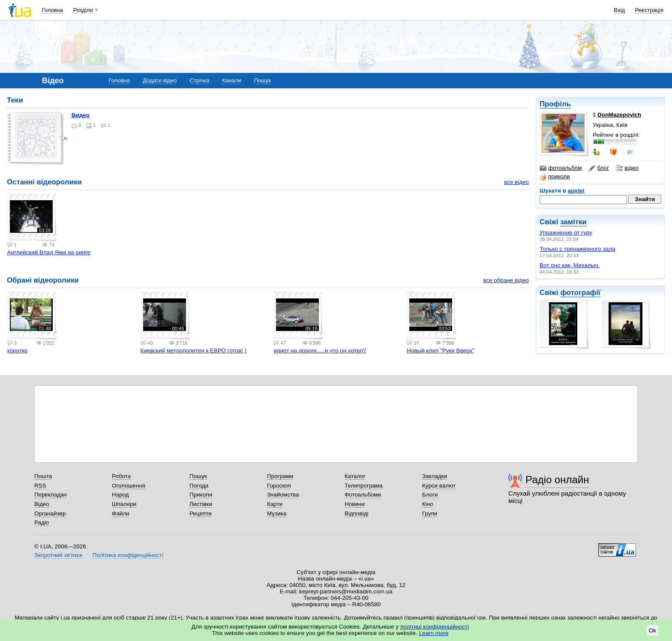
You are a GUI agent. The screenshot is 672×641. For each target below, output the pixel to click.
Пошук (262, 80)
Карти (275, 504)
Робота (121, 476)
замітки (573, 222)
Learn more (434, 633)
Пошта (43, 476)
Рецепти (201, 513)
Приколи (201, 495)
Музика (277, 513)
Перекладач (50, 495)
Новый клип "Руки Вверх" (440, 351)
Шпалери (124, 504)
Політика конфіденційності (128, 555)
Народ (120, 495)
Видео (81, 115)
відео (627, 168)
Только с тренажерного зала (577, 249)
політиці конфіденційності (435, 627)
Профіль (555, 104)
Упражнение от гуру (566, 233)
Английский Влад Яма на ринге (49, 252)
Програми (280, 476)
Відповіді (357, 513)
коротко (18, 351)
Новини (355, 504)
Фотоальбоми (363, 495)
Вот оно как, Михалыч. (570, 265)
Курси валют (439, 486)
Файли (121, 513)
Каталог (355, 476)
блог (598, 168)
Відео (42, 504)
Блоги (430, 495)
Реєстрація (649, 10)
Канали (231, 80)
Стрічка (199, 80)
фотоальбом (561, 168)
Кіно (428, 504)
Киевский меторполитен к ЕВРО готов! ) (194, 351)
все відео (516, 182)
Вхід (620, 10)
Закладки (435, 476)
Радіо (42, 522)
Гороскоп (279, 486)
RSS (40, 486)
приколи (555, 177)
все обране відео (506, 280)
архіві (576, 191)
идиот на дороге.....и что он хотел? (320, 351)
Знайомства (283, 495)
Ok (652, 630)
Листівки (201, 504)
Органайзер (50, 513)
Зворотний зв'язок (58, 555)
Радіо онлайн (557, 480)
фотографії (580, 293)
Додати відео (160, 80)
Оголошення (129, 486)
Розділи (83, 10)
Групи (430, 513)
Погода (199, 486)
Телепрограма (364, 486)
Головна (52, 10)
